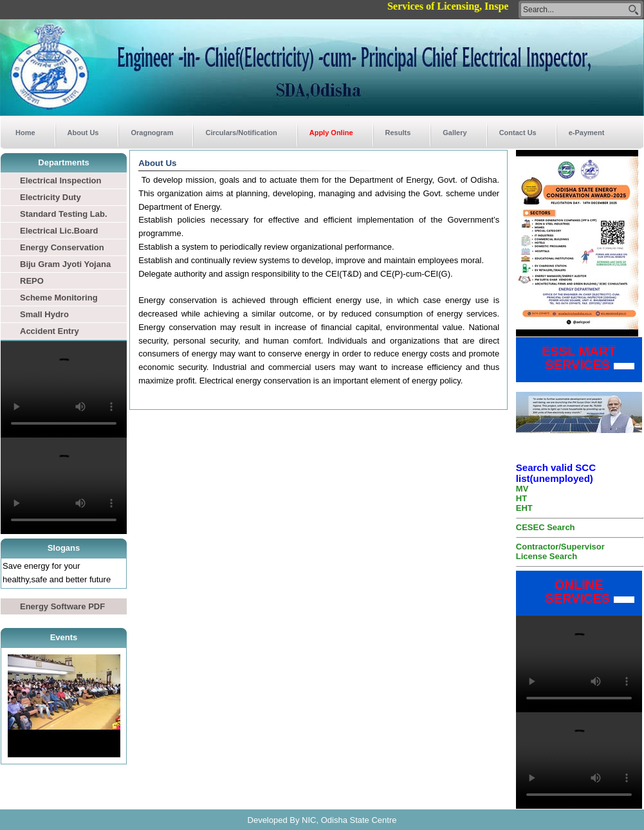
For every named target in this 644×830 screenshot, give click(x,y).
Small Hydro (44, 314)
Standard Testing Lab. (64, 214)
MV (522, 489)
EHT (524, 508)
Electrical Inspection (60, 180)
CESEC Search (546, 527)
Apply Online (331, 133)
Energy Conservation (62, 247)
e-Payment (587, 133)
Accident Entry (50, 331)
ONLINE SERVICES (569, 592)
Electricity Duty (51, 197)
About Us (83, 133)
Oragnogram (152, 133)
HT (521, 498)
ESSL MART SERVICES (570, 358)
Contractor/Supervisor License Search (560, 551)
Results (398, 133)
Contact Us (518, 133)
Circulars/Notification (241, 133)
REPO (32, 281)
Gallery (455, 133)
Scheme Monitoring (59, 298)
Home (25, 133)
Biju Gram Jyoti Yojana (65, 264)
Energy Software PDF (62, 606)
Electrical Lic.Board (59, 231)
